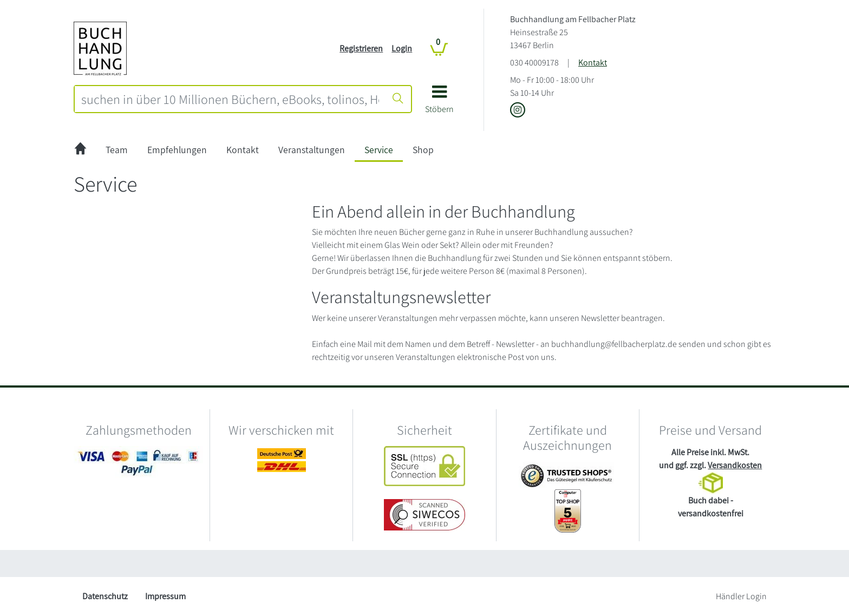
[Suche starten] (398, 99)
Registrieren (361, 48)
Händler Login (741, 596)
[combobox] (230, 99)
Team (117, 150)
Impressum (165, 596)
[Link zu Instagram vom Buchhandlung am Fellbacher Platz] (518, 111)
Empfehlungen (177, 150)
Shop (423, 150)
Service (379, 150)
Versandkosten (735, 465)
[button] (439, 103)
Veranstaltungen (312, 150)
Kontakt (593, 63)
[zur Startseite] (80, 150)
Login (402, 48)
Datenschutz (105, 596)
